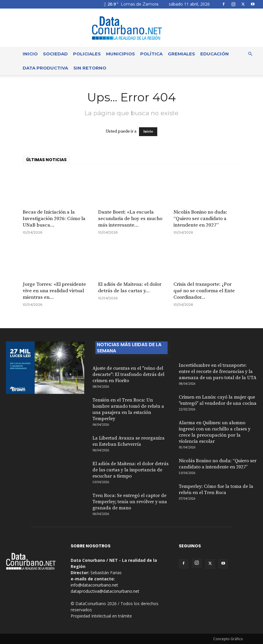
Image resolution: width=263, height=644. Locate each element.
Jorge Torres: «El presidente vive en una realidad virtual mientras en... (54, 291)
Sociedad (55, 54)
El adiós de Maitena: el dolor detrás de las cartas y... (130, 288)
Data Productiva (45, 68)
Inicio (30, 54)
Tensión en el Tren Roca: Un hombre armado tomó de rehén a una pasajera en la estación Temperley (128, 409)
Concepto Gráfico (228, 639)
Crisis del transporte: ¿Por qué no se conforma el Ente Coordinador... (204, 291)
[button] (250, 54)
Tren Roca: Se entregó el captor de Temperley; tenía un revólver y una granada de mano (130, 502)
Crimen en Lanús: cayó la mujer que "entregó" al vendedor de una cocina (218, 400)
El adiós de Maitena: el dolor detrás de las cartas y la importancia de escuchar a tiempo (130, 470)
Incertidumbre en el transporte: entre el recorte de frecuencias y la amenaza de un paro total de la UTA (218, 371)
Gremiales (181, 54)
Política (151, 54)
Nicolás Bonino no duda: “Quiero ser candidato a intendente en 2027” (200, 219)
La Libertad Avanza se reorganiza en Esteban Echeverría (129, 441)
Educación (215, 54)
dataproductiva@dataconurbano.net (105, 591)
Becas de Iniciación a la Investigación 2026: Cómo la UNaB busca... (54, 219)
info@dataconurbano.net (94, 585)
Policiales (87, 54)
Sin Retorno (90, 68)
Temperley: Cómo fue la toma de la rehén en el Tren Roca (216, 489)
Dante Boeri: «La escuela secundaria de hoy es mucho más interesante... (130, 219)
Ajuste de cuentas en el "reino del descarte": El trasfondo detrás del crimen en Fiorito (128, 374)
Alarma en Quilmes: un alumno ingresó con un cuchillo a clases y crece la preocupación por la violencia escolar (215, 432)
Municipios (120, 54)
